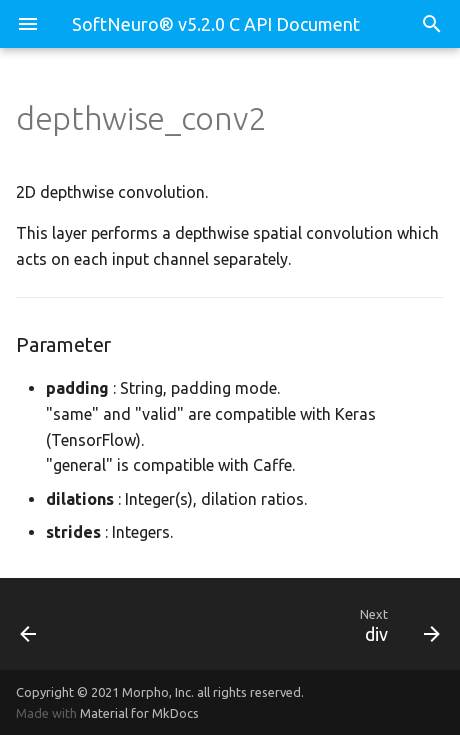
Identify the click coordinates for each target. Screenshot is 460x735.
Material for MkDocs (139, 713)
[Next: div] (286, 624)
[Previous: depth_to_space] (60, 624)
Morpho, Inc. (158, 692)
